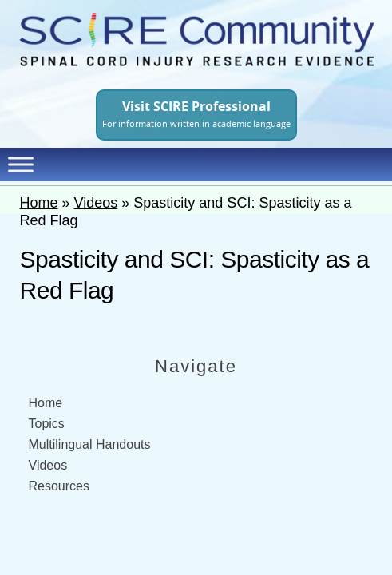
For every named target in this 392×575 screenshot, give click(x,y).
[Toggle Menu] (21, 164)
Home (39, 203)
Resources (59, 486)
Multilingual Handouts (90, 444)
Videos (96, 203)
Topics (47, 424)
